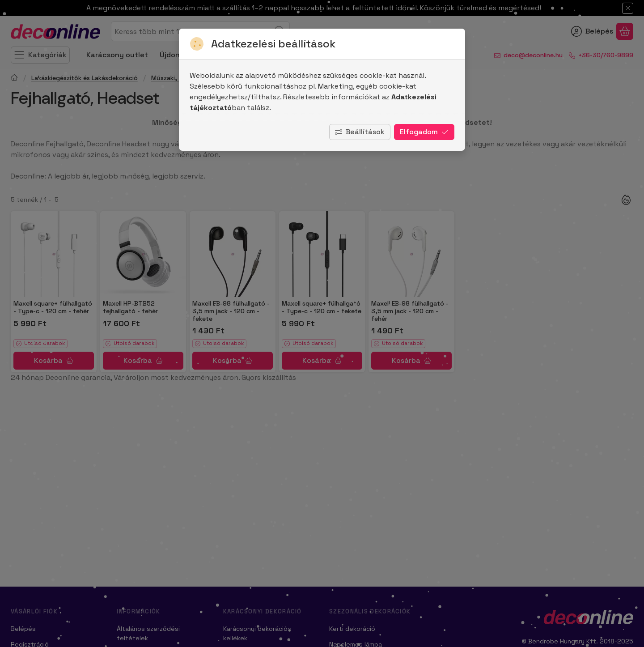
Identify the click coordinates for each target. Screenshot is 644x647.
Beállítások (360, 132)
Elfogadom (424, 132)
